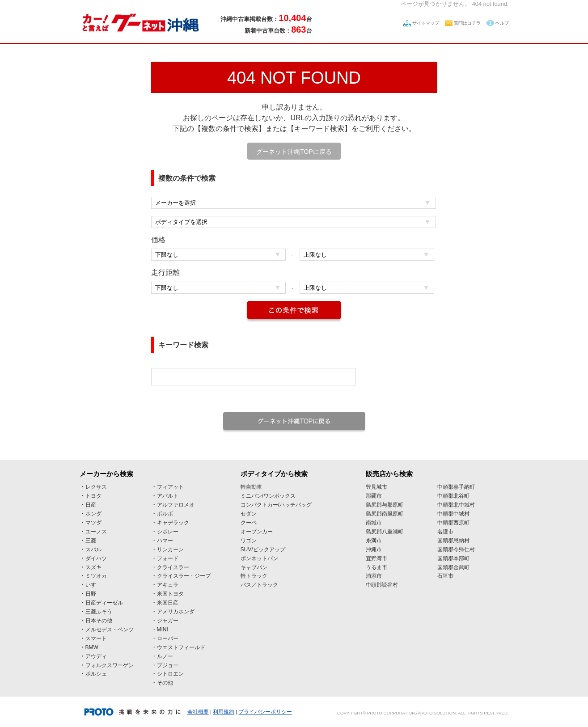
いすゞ (93, 585)
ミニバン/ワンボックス (268, 496)
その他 (165, 683)
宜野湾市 (376, 558)
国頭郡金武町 (453, 567)
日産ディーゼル (104, 603)
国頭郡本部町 (453, 558)
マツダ (93, 523)
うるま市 (376, 567)
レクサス (96, 487)
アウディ (96, 656)
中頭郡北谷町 (453, 496)
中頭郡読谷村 (382, 585)
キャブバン (254, 567)
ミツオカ (96, 576)
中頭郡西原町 (453, 523)
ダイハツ (96, 558)
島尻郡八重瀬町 (385, 532)
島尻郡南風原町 (385, 514)
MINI (163, 630)
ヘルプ (502, 23)
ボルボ (165, 514)
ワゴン (249, 541)
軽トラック (254, 576)
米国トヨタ (170, 594)
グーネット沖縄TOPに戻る (294, 152)
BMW (92, 647)
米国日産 (168, 603)
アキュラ (168, 585)
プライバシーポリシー (265, 712)
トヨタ (93, 496)
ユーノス (96, 532)
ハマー (165, 541)
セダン (249, 514)
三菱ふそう (99, 612)
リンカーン (170, 549)
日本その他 (99, 621)
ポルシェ (96, 674)
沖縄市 (374, 549)
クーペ (249, 523)
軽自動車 (251, 487)
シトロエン (170, 674)
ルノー (165, 656)
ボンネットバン (259, 558)
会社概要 (198, 712)
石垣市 (445, 576)
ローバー (168, 638)
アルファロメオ (176, 505)
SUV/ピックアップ (263, 549)
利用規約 (224, 712)
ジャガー (168, 621)
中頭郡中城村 (453, 514)
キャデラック (173, 523)
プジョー (168, 665)
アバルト (168, 496)
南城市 (374, 523)
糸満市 (374, 541)
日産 (91, 505)
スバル (93, 549)
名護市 (445, 532)
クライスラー (173, 567)
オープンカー (257, 532)
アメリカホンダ (176, 612)
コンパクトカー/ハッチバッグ (276, 505)
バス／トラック (259, 585)
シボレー (168, 532)
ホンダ (93, 514)
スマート (96, 638)
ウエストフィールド (181, 647)
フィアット (170, 487)
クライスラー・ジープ (184, 576)
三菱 (91, 541)
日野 (91, 594)
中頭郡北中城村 (456, 505)
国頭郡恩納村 (453, 541)
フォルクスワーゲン (110, 665)
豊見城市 (376, 487)
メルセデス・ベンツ (110, 630)
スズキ (93, 567)
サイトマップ (426, 23)
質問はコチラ (467, 23)
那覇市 (374, 496)
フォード (168, 558)
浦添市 (374, 576)
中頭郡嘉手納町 (456, 487)
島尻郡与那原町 (385, 505)
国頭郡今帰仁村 (456, 549)
